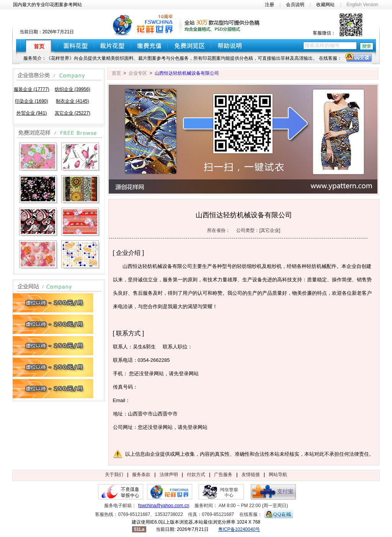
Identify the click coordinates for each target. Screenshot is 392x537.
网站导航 (278, 475)
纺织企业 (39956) (73, 89)
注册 (269, 5)
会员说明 (295, 5)
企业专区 (138, 73)
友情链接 (251, 475)
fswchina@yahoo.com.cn (164, 506)
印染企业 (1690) (31, 101)
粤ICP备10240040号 (239, 529)
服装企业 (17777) (32, 89)
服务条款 (141, 475)
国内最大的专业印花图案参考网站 (47, 5)
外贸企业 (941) (32, 113)
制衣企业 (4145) (72, 101)
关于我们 (114, 475)
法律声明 (169, 475)
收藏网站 (325, 5)
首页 (116, 73)
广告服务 (223, 475)
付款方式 (196, 475)
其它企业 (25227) (73, 113)
